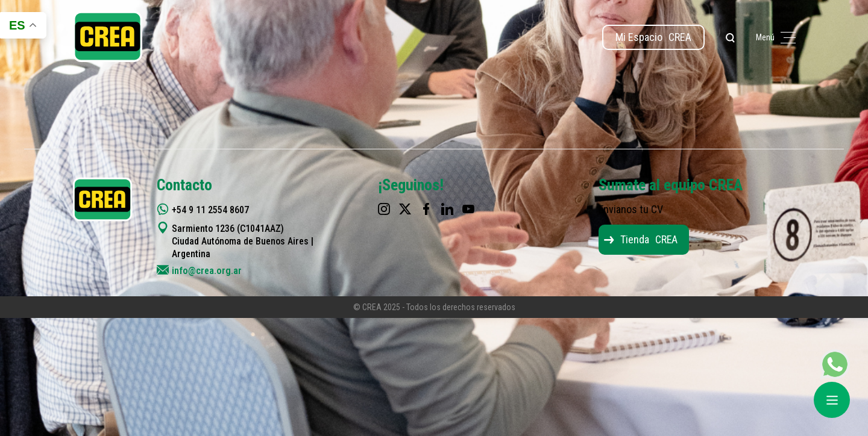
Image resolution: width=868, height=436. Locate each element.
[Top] (828, 282)
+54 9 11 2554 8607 (210, 210)
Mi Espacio (653, 37)
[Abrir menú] (832, 400)
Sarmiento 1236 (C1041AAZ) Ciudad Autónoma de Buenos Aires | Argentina (243, 241)
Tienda (649, 239)
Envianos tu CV (631, 209)
